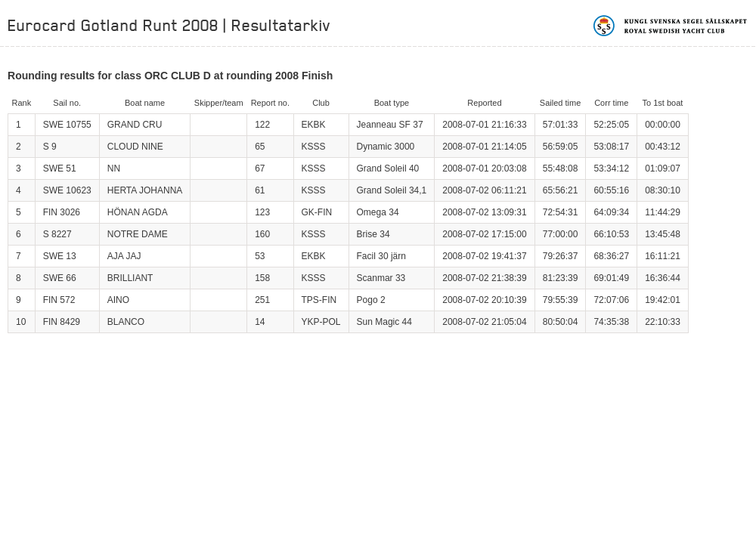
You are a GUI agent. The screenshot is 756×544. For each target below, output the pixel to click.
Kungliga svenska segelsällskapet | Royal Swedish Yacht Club (671, 26)
